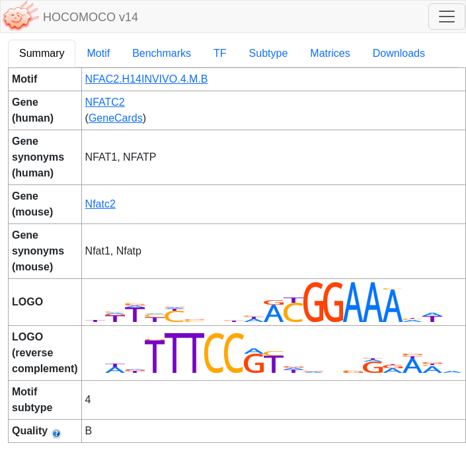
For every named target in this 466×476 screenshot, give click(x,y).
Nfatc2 (100, 204)
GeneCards (116, 118)
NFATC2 (105, 102)
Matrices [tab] (330, 53)
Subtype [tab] (269, 53)
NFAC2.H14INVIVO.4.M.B (147, 79)
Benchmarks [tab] (162, 53)
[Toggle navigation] (447, 17)
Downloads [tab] (399, 53)
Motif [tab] (98, 53)
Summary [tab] (42, 53)
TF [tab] (220, 53)
